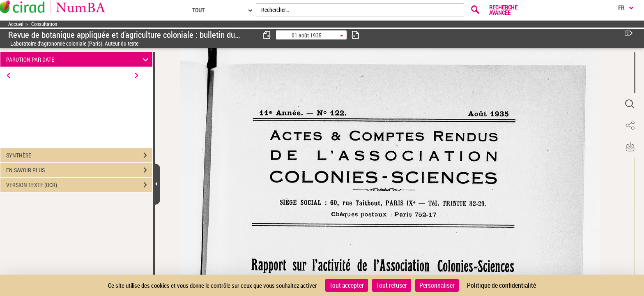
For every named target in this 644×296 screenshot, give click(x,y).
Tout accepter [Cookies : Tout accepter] (347, 285)
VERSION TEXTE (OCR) (79, 185)
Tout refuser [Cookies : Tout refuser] (392, 285)
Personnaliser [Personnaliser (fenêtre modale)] (437, 285)
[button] (630, 104)
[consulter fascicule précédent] (267, 35)
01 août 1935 (307, 35)
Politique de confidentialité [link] (501, 285)
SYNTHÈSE (79, 155)
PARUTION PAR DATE (79, 59)
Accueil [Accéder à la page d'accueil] (16, 24)
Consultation (44, 24)
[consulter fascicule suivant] (355, 35)
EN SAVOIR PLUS (79, 170)
